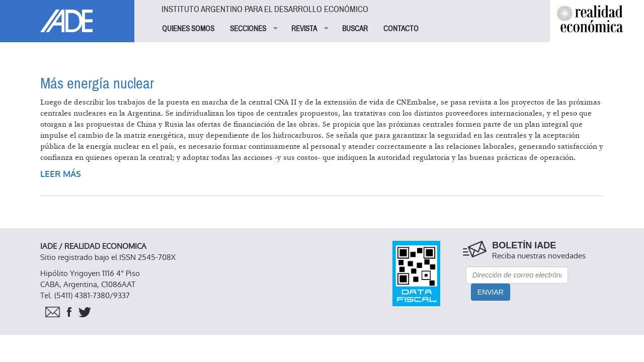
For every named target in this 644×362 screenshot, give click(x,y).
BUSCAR (355, 29)
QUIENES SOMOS (188, 29)
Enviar (491, 292)
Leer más (61, 174)
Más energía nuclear (97, 84)
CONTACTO (401, 29)
